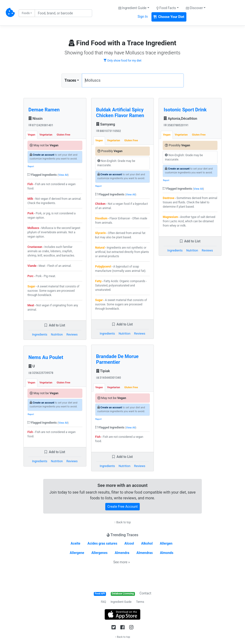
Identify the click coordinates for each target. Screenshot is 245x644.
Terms (140, 602)
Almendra (122, 553)
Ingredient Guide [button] (132, 8)
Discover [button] (194, 8)
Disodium (101, 218)
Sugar (31, 286)
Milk (30, 199)
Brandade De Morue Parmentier (117, 359)
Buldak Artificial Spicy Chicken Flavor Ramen (120, 113)
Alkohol (147, 543)
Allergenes (100, 553)
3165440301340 (109, 378)
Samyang (106, 124)
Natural (100, 248)
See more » (122, 562)
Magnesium (170, 217)
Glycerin (100, 233)
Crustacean (35, 247)
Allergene (77, 553)
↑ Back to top (122, 522)
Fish (30, 184)
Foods (26, 13)
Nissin (36, 119)
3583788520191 (176, 125)
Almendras (145, 553)
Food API (100, 594)
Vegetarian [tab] (46, 135)
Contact (145, 593)
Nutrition (57, 334)
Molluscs (33, 228)
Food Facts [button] (166, 8)
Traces (70, 80)
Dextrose (168, 198)
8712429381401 (41, 125)
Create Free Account (123, 507)
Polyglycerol (103, 267)
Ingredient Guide (121, 602)
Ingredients (40, 334)
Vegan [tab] (31, 135)
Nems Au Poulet (46, 357)
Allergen (166, 543)
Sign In (143, 17)
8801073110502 (109, 131)
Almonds (167, 553)
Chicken (100, 204)
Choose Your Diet (169, 17)
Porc (31, 276)
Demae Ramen (44, 110)
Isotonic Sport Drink (185, 110)
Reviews (72, 334)
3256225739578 (41, 373)
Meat (31, 305)
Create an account (44, 155)
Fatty (98, 281)
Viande (32, 266)
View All (63, 175)
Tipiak (103, 371)
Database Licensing (123, 594)
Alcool (129, 543)
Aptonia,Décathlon (180, 119)
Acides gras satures (103, 543)
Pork (31, 213)
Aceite (75, 543)
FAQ (104, 602)
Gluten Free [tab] (64, 135)
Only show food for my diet (122, 61)
